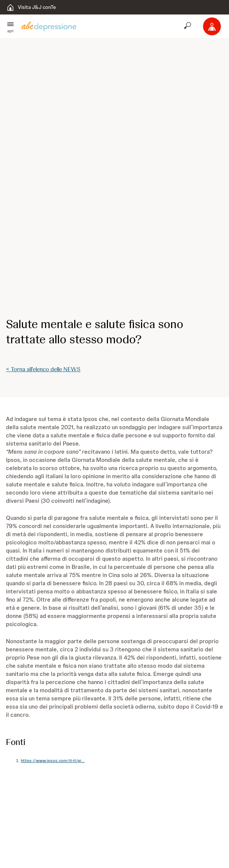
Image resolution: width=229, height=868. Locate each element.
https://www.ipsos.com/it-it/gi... (53, 761)
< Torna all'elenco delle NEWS (43, 369)
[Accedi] (212, 26)
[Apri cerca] (188, 26)
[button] (10, 27)
